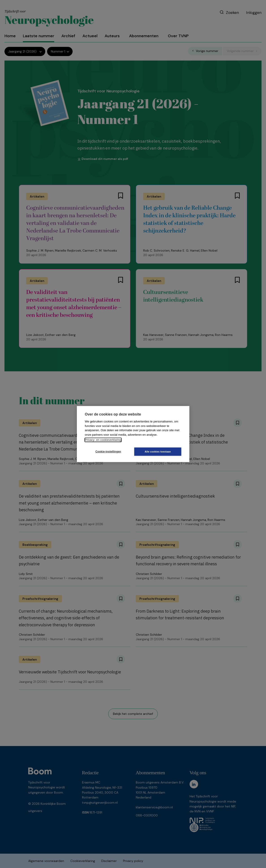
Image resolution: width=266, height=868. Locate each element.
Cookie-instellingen (106, 452)
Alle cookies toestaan (160, 452)
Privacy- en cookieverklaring (103, 440)
